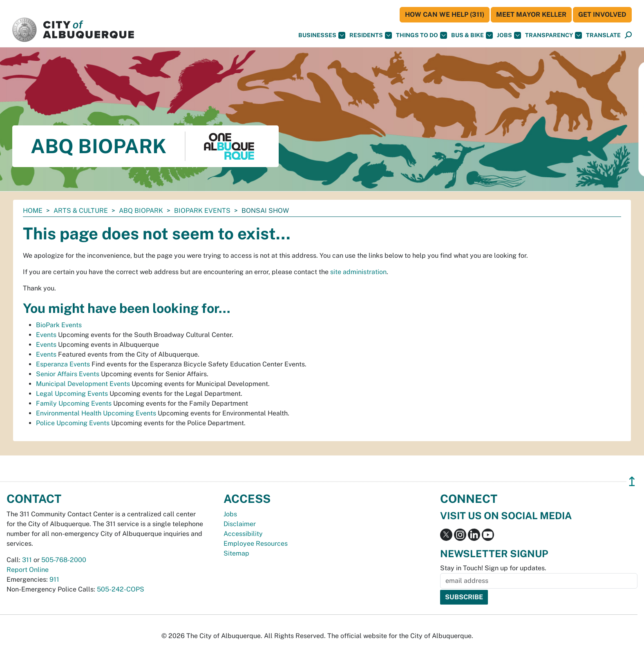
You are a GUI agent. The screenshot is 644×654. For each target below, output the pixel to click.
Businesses (322, 35)
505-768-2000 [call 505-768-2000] (64, 560)
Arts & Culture (81, 211)
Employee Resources (256, 544)
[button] (603, 35)
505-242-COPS (121, 589)
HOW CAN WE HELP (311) (445, 15)
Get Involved (602, 15)
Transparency (553, 35)
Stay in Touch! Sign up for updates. (493, 568)
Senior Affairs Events (68, 374)
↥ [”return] (632, 481)
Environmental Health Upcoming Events (96, 413)
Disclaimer (240, 524)
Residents (371, 35)
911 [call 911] (54, 579)
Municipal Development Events (83, 384)
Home (33, 211)
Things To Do (422, 35)
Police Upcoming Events (73, 423)
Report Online (28, 570)
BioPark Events (202, 211)
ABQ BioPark (141, 211)
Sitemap (236, 553)
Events (46, 335)
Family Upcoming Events (74, 403)
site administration (358, 272)
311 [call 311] (27, 560)
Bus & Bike (472, 35)
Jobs (509, 35)
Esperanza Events (63, 364)
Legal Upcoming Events (72, 394)
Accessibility (243, 534)
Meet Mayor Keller (531, 15)
